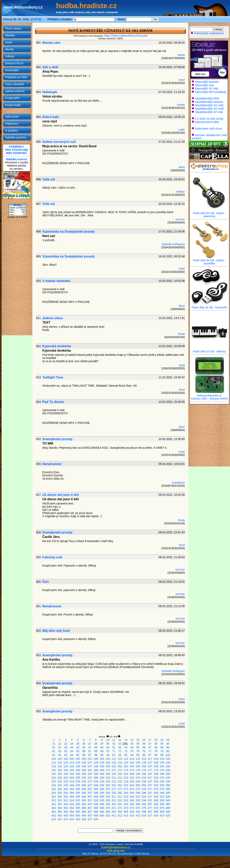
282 (60, 793)
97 (150, 755)
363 (66, 808)
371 (114, 808)
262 (60, 789)
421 (54, 819)
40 (168, 744)
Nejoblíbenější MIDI (207, 99)
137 (150, 763)
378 (156, 808)
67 (90, 751)
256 (144, 785)
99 (162, 755)
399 (162, 812)
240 (168, 781)
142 (60, 766)
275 (138, 789)
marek (181, 105)
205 (78, 778)
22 (60, 744)
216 (144, 778)
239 (162, 781)
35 (138, 744)
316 (144, 797)
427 (90, 819)
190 (108, 774)
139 (162, 763)
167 (90, 770)
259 (162, 785)
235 (138, 781)
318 (156, 797)
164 (72, 770)
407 (90, 815)
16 (144, 740)
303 (66, 797)
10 (108, 740)
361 (54, 808)
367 (90, 808)
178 (156, 770)
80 (168, 751)
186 (84, 774)
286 (84, 793)
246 (84, 785)
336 (144, 800)
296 (144, 793)
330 (108, 800)
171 (114, 770)
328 (96, 800)
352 (120, 804)
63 (66, 751)
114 (132, 759)
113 (126, 759)
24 (72, 744)
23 (66, 744)
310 (108, 797)
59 (162, 747)
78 (156, 751)
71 (114, 751)
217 (150, 778)
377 (150, 808)
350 (108, 804)
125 (78, 763)
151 (114, 766)
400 (168, 812)
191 (114, 774)
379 (162, 808)
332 (120, 800)
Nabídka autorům (16, 138)
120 (168, 759)
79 (162, 751)
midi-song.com (116, 851)
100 (168, 755)
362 (60, 808)
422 (60, 819)
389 (102, 812)
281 (54, 793)
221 (54, 781)
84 (72, 755)
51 (114, 747)
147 (90, 766)
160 (168, 766)
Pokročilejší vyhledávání (207, 33)
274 (132, 789)
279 (162, 789)
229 (102, 781)
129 (102, 763)
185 (78, 774)
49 (102, 747)
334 (132, 800)
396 (144, 812)
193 (126, 774)
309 (102, 797)
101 (54, 759)
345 (78, 804)
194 (132, 774)
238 (156, 781)
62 (60, 751)
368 (96, 808)
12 (120, 740)
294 (132, 793)
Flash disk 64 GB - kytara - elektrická (209, 213)
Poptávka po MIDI (16, 77)
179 (162, 770)
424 (72, 819)
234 (132, 781)
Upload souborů (15, 91)
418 (156, 815)
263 (66, 789)
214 (132, 778)
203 (66, 778)
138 (156, 763)
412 (120, 815)
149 (102, 766)
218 (156, 778)
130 (108, 763)
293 (126, 793)
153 (126, 766)
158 (156, 766)
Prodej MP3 (12, 98)
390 (108, 812)
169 (102, 770)
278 (156, 789)
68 (96, 751)
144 (72, 766)
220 (168, 778)
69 (102, 751)
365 (78, 808)
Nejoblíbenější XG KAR (210, 109)
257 (150, 785)
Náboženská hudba (207, 122)
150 (108, 766)
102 (60, 759)
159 (162, 766)
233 (126, 781)
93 (126, 755)
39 (162, 744)
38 (156, 744)
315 (138, 797)
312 (120, 797)
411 (114, 815)
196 (144, 774)
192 (120, 774)
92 (120, 755)
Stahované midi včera (208, 129)
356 (144, 804)
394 (132, 812)
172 (120, 770)
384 (72, 812)
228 (96, 781)
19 (162, 740)
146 (84, 766)
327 (90, 800)
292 (120, 793)
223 (66, 781)
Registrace (12, 124)
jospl (182, 365)
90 (108, 755)
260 (168, 785)
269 (102, 789)
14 (132, 740)
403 (66, 815)
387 (90, 812)
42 (60, 747)
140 (168, 763)
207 (90, 778)
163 (66, 770)
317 (150, 797)
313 (126, 797)
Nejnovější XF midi (207, 89)
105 (78, 759)
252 (120, 785)
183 (66, 774)
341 (54, 804)
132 (120, 763)
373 (126, 808)
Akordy (9, 49)
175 (138, 770)
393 (126, 812)
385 (78, 812)
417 (150, 815)
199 (162, 774)
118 (156, 759)
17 (150, 740)
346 (84, 804)
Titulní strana (13, 28)
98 (156, 755)
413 (126, 815)
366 (84, 808)
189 (102, 774)
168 (96, 770)
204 (72, 778)
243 (66, 785)
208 (96, 778)
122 (60, 763)
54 (132, 747)
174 (132, 770)
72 (120, 751)
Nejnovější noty (205, 85)
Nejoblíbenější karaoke (209, 102)
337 (150, 800)
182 (60, 774)
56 (144, 747)
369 (102, 808)
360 (168, 804)
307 (90, 797)
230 (108, 781)
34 (132, 744)
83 (66, 755)
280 (168, 789)
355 (138, 804)
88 (96, 755)
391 (114, 812)
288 (96, 793)
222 (60, 781)
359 (162, 804)
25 (78, 744)
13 (126, 740)
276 (144, 789)
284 (72, 793)
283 (66, 793)
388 (96, 812)
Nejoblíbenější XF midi (209, 112)
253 (126, 785)
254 (132, 785)
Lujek (181, 130)
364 (72, 808)
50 (108, 747)
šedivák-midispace (173, 244)
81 (54, 755)
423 (66, 819)
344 (72, 804)
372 (120, 808)
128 (96, 763)
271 (114, 789)
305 (78, 797)
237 (150, 781)
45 (78, 747)
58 (156, 747)
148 (96, 766)
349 (102, 804)
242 (60, 785)
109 (102, 759)
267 (90, 789)
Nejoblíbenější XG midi (209, 105)
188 (96, 774)
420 (168, 815)
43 (66, 747)
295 (138, 793)
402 (60, 815)
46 (84, 747)
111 (114, 759)
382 (60, 812)
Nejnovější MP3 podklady (211, 92)
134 (132, 763)
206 (84, 778)
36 (144, 744)
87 (90, 755)
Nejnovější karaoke (207, 82)
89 (102, 755)
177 (150, 770)
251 (114, 785)
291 (114, 793)
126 (84, 763)
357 (150, 804)
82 (60, 755)
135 (138, 763)
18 (156, 740)
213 (126, 778)
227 (90, 781)
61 (54, 751)
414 (132, 815)
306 (84, 797)
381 (54, 812)
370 (108, 808)
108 (96, 759)
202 (60, 778)
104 (72, 759)
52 (120, 747)
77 (150, 751)
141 (54, 766)
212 (120, 778)
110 (108, 759)
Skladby (10, 35)
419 (162, 815)
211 (114, 778)
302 (60, 797)
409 (102, 815)
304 (72, 797)
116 (144, 759)
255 (138, 785)
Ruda (181, 334)
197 (150, 774)
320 (168, 797)
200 (168, 774)
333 (126, 800)
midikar (180, 192)
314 (132, 797)
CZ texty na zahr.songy (209, 119)
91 (114, 755)
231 (114, 781)
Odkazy (10, 56)
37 (150, 744)
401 (54, 815)
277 (150, 789)
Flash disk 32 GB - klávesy (209, 350)
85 (78, 755)
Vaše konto (12, 117)
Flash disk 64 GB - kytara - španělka (209, 261)
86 (84, 755)
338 (156, 800)
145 (78, 766)
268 (96, 789)
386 (84, 812)
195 (138, 774)
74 (132, 751)
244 (72, 785)
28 (96, 744)
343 (66, 804)
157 (150, 766)
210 (108, 778)
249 (102, 785)
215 (138, 778)
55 (138, 747)
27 (90, 744)
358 (156, 804)
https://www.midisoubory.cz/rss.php (126, 36)
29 (102, 744)
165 (78, 770)
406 (84, 815)
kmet (182, 80)
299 (162, 793)
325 (78, 800)
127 (90, 763)
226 (84, 781)
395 (138, 812)
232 (120, 781)
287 (90, 793)
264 (72, 789)
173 (126, 770)
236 (144, 781)
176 (144, 770)
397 (150, 812)
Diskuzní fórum (14, 63)
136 (144, 763)
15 (138, 740)
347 (90, 804)
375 (138, 808)
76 (144, 751)
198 (156, 774)
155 (138, 766)
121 (54, 763)
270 (108, 789)
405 (78, 815)
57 (150, 747)
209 (102, 778)
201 (54, 778)
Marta (181, 55)
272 (120, 789)
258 (156, 785)
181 (54, 774)
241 (54, 785)
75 (138, 751)
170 (108, 770)
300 (168, 793)
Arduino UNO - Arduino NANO (209, 399)
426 (84, 819)
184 (72, 774)
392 (120, 812)
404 (72, 815)
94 (132, 755)
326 (84, 800)
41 (54, 747)
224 (72, 781)
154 (132, 766)
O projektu (11, 131)
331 (114, 800)
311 (114, 797)
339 (162, 800)
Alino (182, 167)
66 (84, 751)
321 (54, 800)
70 (108, 751)
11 (114, 740)
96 (144, 755)
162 (60, 770)
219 (162, 778)
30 (108, 744)
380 (168, 808)
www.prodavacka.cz (209, 394)
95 (138, 755)
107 (90, 759)
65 (78, 751)
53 (126, 747)
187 (90, 774)
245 (78, 785)
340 (168, 800)
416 (144, 815)
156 (144, 766)
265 (78, 789)
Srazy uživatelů (14, 84)
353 (126, 804)
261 (54, 789)
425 (78, 819)
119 (162, 759)
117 (150, 759)
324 (72, 800)
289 (102, 793)
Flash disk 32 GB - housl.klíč (209, 306)
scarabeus (178, 483)
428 (96, 819)
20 (168, 740)
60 (168, 747)
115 (138, 759)
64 (72, 751)
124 (72, 763)
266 (84, 789)
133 (126, 763)
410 (108, 815)
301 (54, 797)
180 (168, 770)
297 (150, 793)
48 (96, 747)
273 (126, 789)
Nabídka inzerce (17, 159)
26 (84, 744)
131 (114, 763)
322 (60, 800)
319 (162, 797)
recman (180, 219)
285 (78, 793)
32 (120, 744)
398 (156, 812)
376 (144, 808)
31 (114, 744)
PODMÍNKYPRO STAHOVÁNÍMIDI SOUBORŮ (16, 150)
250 (108, 785)
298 (156, 793)
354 (132, 804)
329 (102, 800)
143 (66, 766)
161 (54, 770)
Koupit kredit (13, 105)
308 (96, 797)
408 (96, 815)
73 (126, 751)
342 (60, 804)
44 (72, 747)
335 (138, 800)
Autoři (9, 42)
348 (96, 804)
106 (84, 759)
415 (138, 815)
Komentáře (12, 70)
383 (66, 812)
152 (120, 766)
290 (108, 793)
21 (54, 744)
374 (132, 808)
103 (66, 759)
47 (90, 747)
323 (66, 800)
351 (114, 804)
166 (84, 770)
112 (120, 759)
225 (78, 781)
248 (96, 785)
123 (66, 763)
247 (90, 785)
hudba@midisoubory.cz (116, 847)
